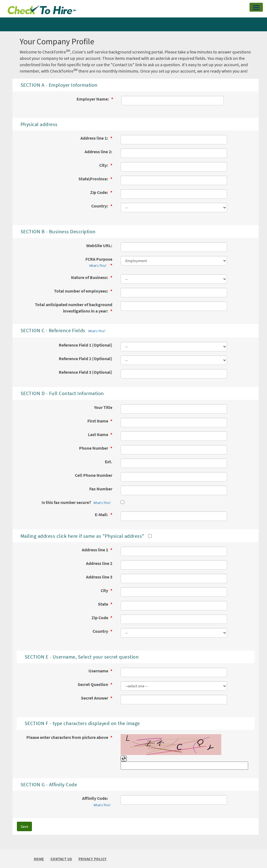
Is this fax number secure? (77, 503)
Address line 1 (95, 550)
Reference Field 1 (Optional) (86, 345)
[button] (256, 7)
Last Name (98, 434)
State (103, 604)
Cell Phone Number (94, 475)
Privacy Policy (93, 859)
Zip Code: (100, 192)
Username (99, 671)
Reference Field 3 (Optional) (86, 372)
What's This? (98, 266)
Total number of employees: (82, 291)
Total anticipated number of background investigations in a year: (74, 308)
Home (39, 859)
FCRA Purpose (99, 263)
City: (104, 165)
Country (101, 631)
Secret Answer (95, 698)
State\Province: (94, 179)
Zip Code (100, 618)
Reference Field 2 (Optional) (86, 359)
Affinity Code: (97, 802)
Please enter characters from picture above (68, 737)
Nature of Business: (90, 277)
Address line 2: (98, 152)
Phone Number (94, 448)
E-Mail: (102, 514)
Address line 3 (99, 577)
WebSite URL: (99, 245)
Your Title (103, 407)
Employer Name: (93, 99)
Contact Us (61, 859)
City (105, 590)
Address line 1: (95, 138)
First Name (98, 421)
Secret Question (93, 684)
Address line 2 (99, 563)
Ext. (109, 462)
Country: (100, 206)
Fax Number (101, 489)
